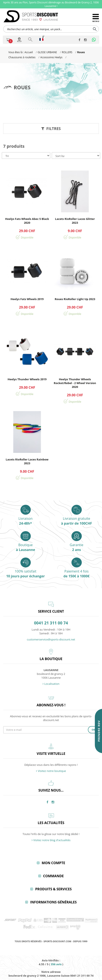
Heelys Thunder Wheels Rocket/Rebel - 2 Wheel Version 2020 (75, 383)
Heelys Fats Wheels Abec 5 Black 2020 (27, 221)
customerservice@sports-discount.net (51, 639)
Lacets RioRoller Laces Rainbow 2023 (27, 461)
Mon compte (53, 863)
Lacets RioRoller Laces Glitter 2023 (75, 221)
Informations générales (53, 902)
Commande (54, 876)
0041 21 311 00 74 (51, 623)
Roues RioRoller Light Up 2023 (75, 299)
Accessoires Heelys (51, 57)
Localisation (51, 684)
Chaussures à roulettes (22, 57)
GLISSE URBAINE (47, 52)
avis (56, 964)
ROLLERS (67, 52)
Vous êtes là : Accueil (21, 52)
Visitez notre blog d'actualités (51, 840)
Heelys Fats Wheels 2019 (27, 299)
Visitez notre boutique (51, 771)
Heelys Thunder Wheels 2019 (27, 379)
